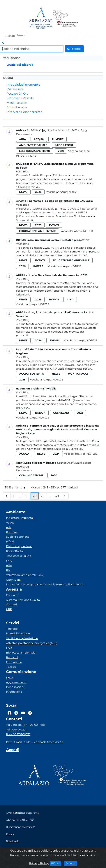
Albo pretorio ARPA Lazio (20, 820)
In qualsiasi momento (23, 85)
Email (18, 742)
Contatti (12, 604)
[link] (3, 42)
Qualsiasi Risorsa (20, 65)
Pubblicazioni (15, 687)
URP (9, 609)
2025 (38, 192)
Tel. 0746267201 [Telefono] (16, 730)
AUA (9, 565)
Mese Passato (17, 103)
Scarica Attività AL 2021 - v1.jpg (67, 130)
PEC (9, 742)
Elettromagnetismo (19, 546)
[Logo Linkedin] (30, 713)
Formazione (14, 662)
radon (40, 413)
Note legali (12, 841)
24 (28, 497)
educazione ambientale (38, 231)
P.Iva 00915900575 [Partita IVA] (18, 734)
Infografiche (26, 156)
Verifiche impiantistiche (22, 638)
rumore (58, 139)
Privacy (10, 834)
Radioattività (14, 551)
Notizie (74, 192)
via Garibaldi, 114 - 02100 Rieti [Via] (25, 725)
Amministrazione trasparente (22, 813)
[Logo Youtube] (23, 713)
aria (23, 139)
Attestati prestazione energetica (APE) (32, 643)
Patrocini (12, 657)
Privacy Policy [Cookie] (39, 863)
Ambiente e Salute (19, 556)
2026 (22, 266)
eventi (54, 225)
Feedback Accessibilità (48, 742)
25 (36, 497)
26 (44, 497)
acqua (39, 139)
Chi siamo (13, 595)
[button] (15, 35)
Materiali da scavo (18, 634)
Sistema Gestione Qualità (23, 600)
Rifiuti (10, 542)
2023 (80, 413)
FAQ (9, 648)
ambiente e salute (33, 145)
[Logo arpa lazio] (40, 18)
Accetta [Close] (71, 863)
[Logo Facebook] (9, 713)
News (10, 678)
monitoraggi (78, 374)
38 (58, 497)
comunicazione (31, 475)
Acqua (10, 523)
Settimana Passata (20, 98)
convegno (61, 413)
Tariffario (12, 629)
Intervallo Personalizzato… (25, 112)
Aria (9, 527)
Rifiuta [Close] (56, 863)
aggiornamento (32, 374)
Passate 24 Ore (18, 94)
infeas (38, 266)
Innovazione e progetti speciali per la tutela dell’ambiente (45, 584)
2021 (61, 151)
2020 (54, 475)
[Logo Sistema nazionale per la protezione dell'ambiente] (65, 18)
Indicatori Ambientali (20, 518)
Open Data (13, 580)
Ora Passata (15, 89)
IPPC (9, 561)
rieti (70, 299)
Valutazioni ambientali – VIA (24, 575)
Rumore (12, 532)
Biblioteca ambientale (21, 653)
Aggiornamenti (16, 682)
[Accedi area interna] (13, 750)
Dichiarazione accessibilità (21, 827)
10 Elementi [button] (17, 488)
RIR (8, 570)
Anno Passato (17, 107)
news (23, 192)
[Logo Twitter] (16, 713)
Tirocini (11, 667)
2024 (38, 340)
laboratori (64, 145)
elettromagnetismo (35, 151)
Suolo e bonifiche (18, 537)
